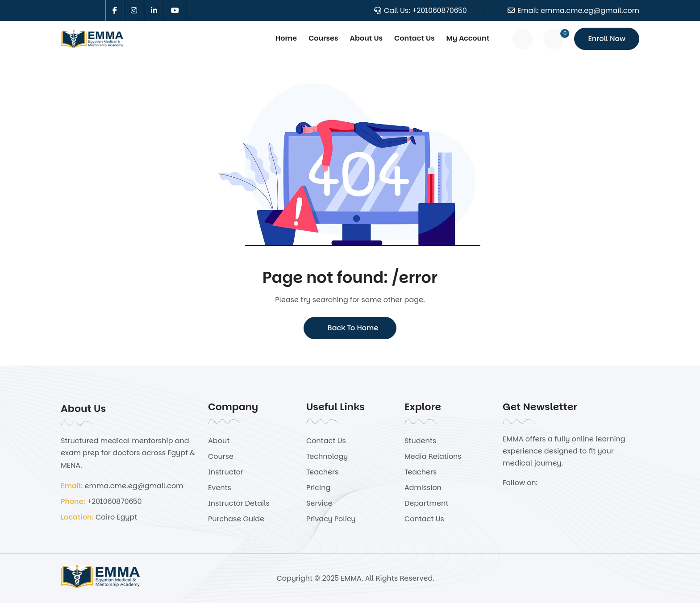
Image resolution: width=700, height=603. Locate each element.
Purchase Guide (236, 519)
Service (319, 503)
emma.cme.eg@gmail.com (590, 10)
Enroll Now (607, 39)
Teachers (322, 472)
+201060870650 (440, 10)
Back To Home (350, 328)
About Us (367, 38)
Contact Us (414, 38)
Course (221, 456)
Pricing (318, 488)
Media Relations (433, 456)
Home (286, 38)
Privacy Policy (331, 519)
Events (220, 488)
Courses (323, 38)
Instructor (225, 472)
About (219, 441)
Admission (423, 488)
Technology (327, 456)
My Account (468, 38)
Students (420, 441)
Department (426, 503)
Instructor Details (239, 503)
